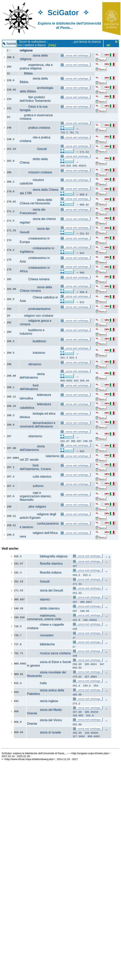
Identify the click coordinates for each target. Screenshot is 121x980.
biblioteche (41, 644)
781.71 (74, 132)
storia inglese (43, 702)
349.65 (85, 611)
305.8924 (91, 665)
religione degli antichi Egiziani (38, 516)
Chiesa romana (37, 279)
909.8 (84, 194)
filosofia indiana (44, 572)
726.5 (64, 132)
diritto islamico (43, 608)
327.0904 (91, 677)
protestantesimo (37, 309)
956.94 (85, 380)
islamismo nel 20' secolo (39, 458)
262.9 (76, 620)
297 (75, 566)
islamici (38, 599)
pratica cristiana (37, 128)
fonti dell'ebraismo (31, 387)
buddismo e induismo (32, 332)
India (37, 684)
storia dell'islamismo (32, 448)
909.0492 (66, 380)
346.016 (66, 166)
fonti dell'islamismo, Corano (37, 467)
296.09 (77, 665)
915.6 (90, 717)
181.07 (65, 441)
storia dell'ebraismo (32, 376)
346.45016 (79, 166)
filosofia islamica (45, 564)
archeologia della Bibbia (36, 90)
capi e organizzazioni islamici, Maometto (36, 496)
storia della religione (34, 57)
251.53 (84, 233)
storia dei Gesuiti (45, 590)
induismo (35, 353)
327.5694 (78, 738)
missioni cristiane (38, 172)
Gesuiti (35, 149)
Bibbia (28, 73)
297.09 (77, 713)
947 (102, 665)
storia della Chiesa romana (36, 289)
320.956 (78, 717)
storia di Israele (44, 734)
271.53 (84, 152)
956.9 (84, 292)
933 (76, 380)
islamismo (33, 436)
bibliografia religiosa (47, 556)
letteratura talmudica (35, 397)
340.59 (88, 441)
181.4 (64, 357)
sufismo (34, 486)
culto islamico (38, 477)
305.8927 (86, 602)
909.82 (84, 205)
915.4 (73, 357)
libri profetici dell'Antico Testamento (37, 99)
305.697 (76, 441)
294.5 (76, 575)
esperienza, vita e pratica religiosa (36, 67)
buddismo (35, 341)
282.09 (77, 725)
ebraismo (32, 364)
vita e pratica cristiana (35, 139)
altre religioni (35, 507)
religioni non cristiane (39, 316)
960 (82, 272)
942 (82, 253)
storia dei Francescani (32, 211)
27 (74, 638)
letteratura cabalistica (35, 406)
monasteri (40, 635)
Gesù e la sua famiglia (34, 108)
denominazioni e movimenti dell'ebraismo (38, 425)
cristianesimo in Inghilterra (37, 250)
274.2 (76, 704)
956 (82, 451)
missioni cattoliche (32, 182)
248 (75, 629)
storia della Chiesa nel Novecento (37, 202)
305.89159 (91, 713)
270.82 (77, 677)
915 (82, 302)
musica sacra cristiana (49, 653)
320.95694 (91, 734)
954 (96, 686)
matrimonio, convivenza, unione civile (44, 617)
